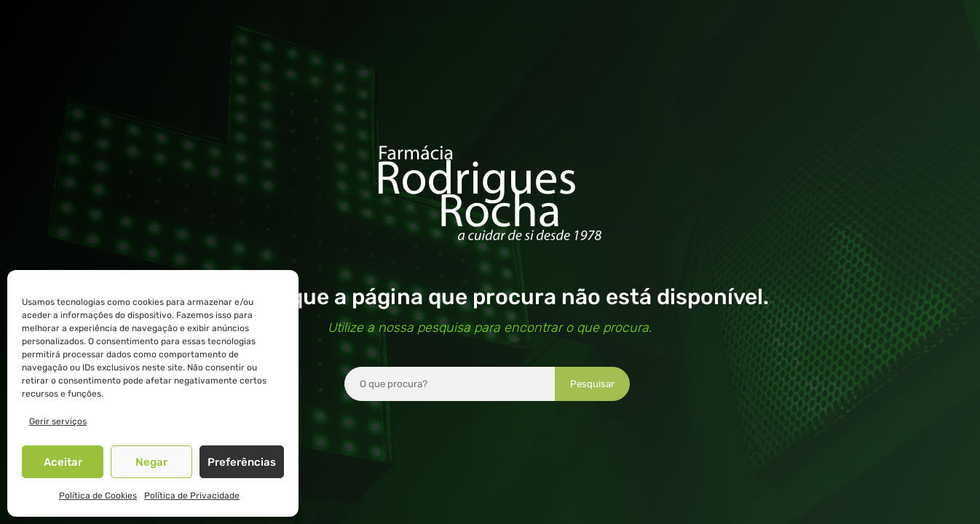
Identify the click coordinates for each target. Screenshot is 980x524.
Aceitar (63, 462)
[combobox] (450, 384)
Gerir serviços (58, 421)
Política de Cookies (98, 496)
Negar (151, 462)
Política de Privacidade (192, 496)
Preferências (242, 462)
